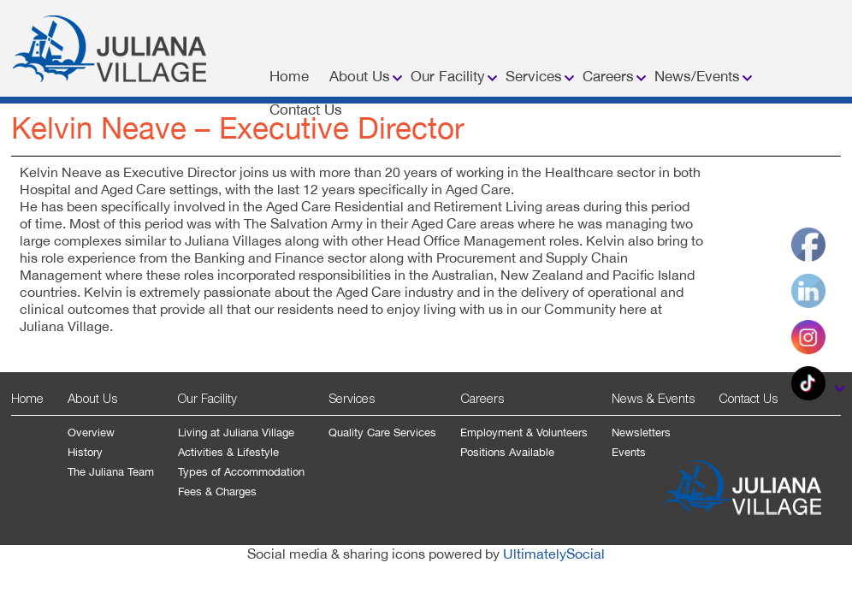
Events (629, 452)
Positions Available (507, 452)
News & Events (653, 398)
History (85, 452)
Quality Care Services (382, 432)
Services (534, 76)
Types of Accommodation (241, 472)
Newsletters (641, 432)
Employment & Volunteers (524, 432)
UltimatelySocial (554, 554)
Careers (608, 76)
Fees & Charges (217, 492)
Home (289, 76)
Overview (91, 432)
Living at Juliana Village (236, 432)
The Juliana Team (111, 472)
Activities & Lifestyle (228, 452)
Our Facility (448, 76)
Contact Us (306, 110)
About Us (360, 76)
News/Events (697, 76)
